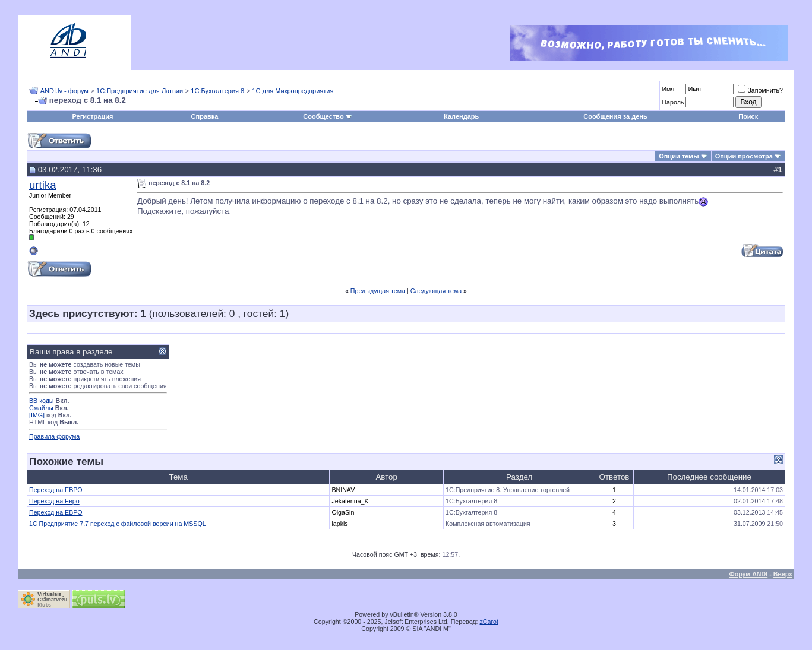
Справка (205, 116)
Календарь (461, 116)
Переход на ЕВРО (56, 490)
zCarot (489, 622)
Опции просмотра (744, 156)
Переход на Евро (54, 501)
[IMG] (37, 415)
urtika (43, 185)
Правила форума (54, 436)
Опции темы (679, 156)
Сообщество (327, 116)
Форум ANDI (749, 574)
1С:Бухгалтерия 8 (217, 91)
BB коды (42, 401)
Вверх (783, 574)
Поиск (748, 116)
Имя (668, 89)
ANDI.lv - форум (64, 91)
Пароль (673, 102)
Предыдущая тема (378, 291)
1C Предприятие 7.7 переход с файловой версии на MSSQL (118, 524)
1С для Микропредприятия (293, 91)
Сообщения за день (615, 116)
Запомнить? (760, 90)
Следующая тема (436, 291)
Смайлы (41, 408)
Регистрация (93, 116)
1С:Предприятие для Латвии (140, 91)
